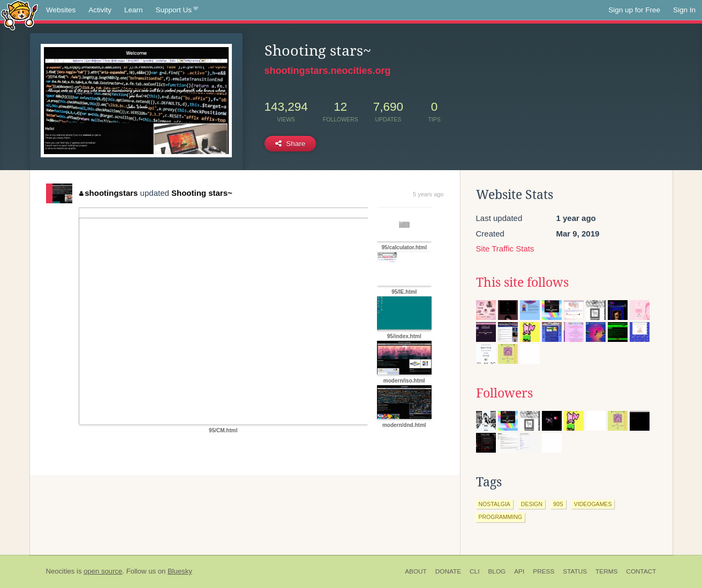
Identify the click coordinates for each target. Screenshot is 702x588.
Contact (641, 571)
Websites (61, 10)
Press (544, 571)
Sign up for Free (634, 10)
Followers (504, 393)
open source (103, 571)
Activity (100, 10)
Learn (134, 10)
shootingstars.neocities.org (328, 71)
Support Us (177, 10)
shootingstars (109, 193)
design (532, 504)
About (416, 571)
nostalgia (495, 504)
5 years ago (428, 194)
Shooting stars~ (202, 193)
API (519, 571)
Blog (497, 571)
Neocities (61, 571)
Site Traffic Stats (505, 249)
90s (558, 504)
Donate (448, 571)
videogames (593, 504)
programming (501, 517)
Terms (606, 571)
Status (575, 571)
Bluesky (180, 571)
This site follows (522, 282)
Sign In (684, 10)
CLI (474, 571)
